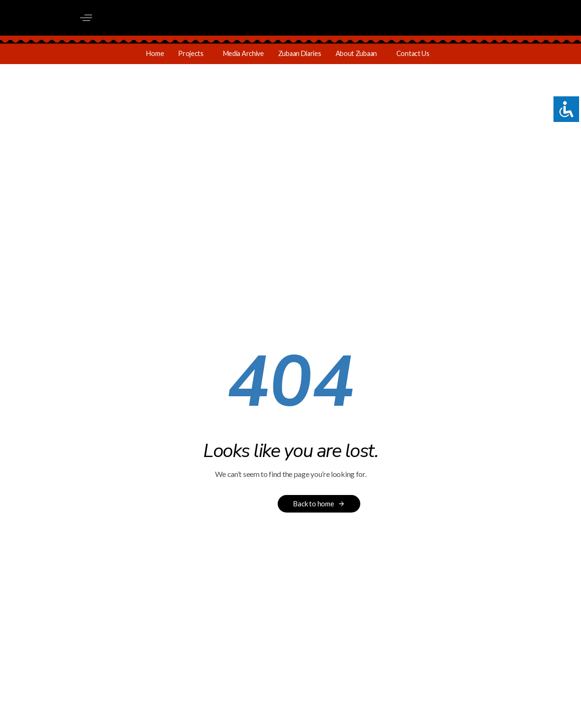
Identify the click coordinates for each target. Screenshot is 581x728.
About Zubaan (356, 53)
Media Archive (244, 53)
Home (155, 53)
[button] (86, 18)
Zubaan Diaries (300, 53)
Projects (191, 53)
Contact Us (413, 53)
